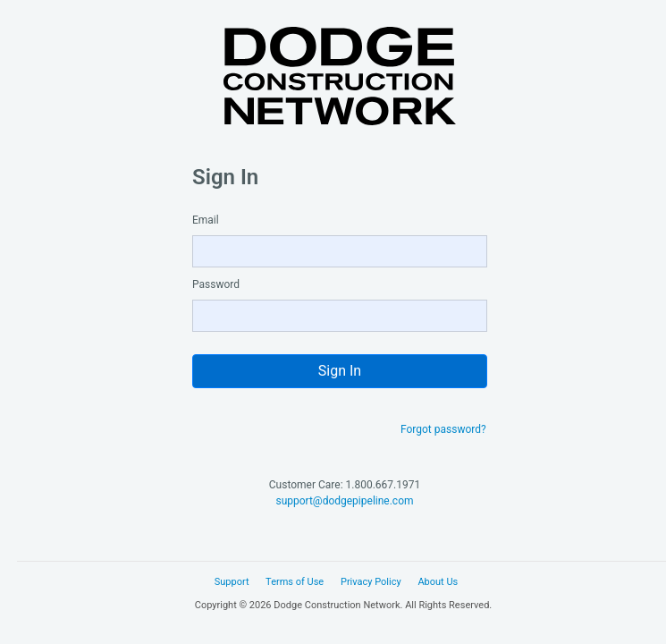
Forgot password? (443, 429)
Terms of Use (295, 582)
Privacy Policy (371, 582)
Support (232, 582)
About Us (438, 582)
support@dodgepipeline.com (344, 501)
